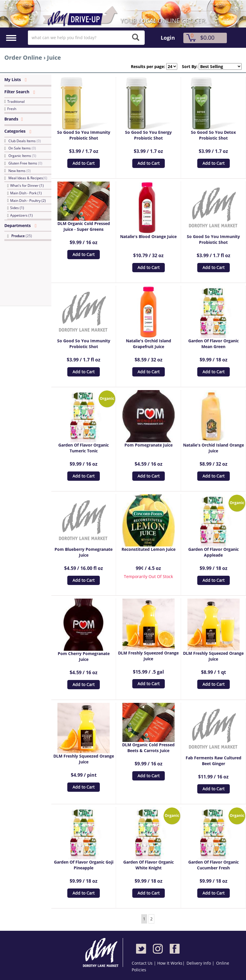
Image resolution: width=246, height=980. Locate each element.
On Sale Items (22, 148)
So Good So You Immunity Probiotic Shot (84, 135)
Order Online (23, 57)
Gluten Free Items (25, 163)
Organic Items (22, 156)
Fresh (12, 109)
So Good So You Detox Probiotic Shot (213, 135)
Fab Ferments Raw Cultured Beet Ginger (214, 761)
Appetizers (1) (21, 215)
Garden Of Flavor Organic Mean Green (214, 344)
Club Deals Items (25, 141)
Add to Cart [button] (84, 163)
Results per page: (148, 66)
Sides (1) (17, 208)
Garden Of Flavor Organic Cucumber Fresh (214, 865)
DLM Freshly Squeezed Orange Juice (148, 656)
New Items (20, 171)
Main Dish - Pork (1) (26, 193)
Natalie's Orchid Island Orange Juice (214, 448)
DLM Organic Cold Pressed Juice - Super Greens (84, 226)
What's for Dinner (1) (27, 185)
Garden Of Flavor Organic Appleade (214, 552)
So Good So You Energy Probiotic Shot (148, 135)
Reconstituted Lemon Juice (149, 549)
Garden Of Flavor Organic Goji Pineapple (84, 865)
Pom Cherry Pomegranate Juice (84, 656)
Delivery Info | (200, 963)
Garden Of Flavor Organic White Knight (149, 865)
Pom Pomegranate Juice (149, 445)
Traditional (16, 102)
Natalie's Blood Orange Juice (148, 236)
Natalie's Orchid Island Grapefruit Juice (149, 344)
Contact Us (143, 963)
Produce (22, 236)
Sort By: (187, 66)
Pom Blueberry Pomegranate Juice (84, 552)
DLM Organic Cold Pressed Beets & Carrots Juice (148, 748)
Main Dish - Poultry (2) (28, 201)
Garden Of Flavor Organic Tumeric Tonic (84, 448)
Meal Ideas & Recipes (28, 178)
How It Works (170, 963)
